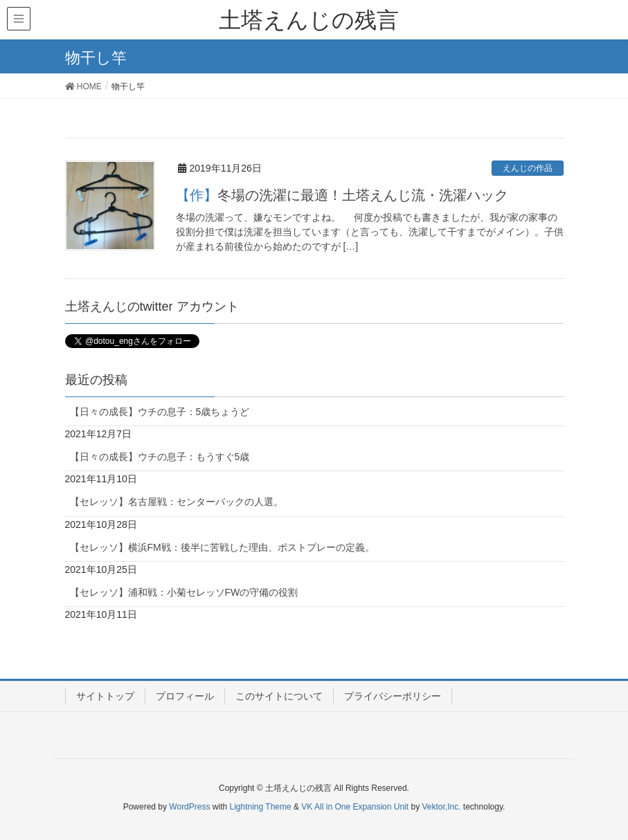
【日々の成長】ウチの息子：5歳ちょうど (160, 412)
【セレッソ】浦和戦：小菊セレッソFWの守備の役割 (184, 592)
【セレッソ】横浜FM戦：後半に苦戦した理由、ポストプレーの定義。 (222, 547)
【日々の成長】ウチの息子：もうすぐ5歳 (160, 457)
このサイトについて (279, 696)
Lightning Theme (261, 807)
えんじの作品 (528, 168)
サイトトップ (105, 696)
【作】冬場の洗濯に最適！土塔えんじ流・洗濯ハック (342, 195)
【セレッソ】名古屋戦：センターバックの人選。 (177, 502)
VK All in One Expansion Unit (355, 807)
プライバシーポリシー (393, 696)
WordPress (189, 807)
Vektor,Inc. (441, 807)
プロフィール (185, 696)
